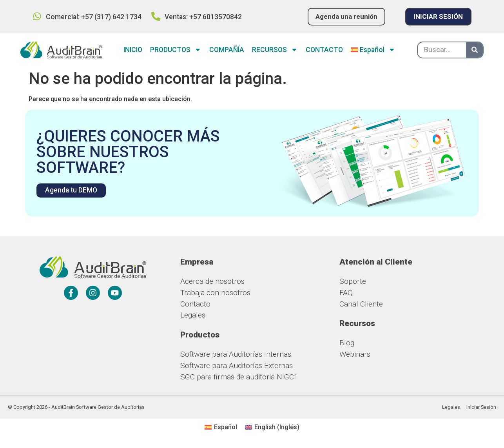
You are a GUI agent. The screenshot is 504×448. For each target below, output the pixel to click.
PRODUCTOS (176, 50)
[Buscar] (474, 50)
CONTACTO (324, 50)
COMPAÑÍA (227, 50)
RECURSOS (275, 50)
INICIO (133, 50)
